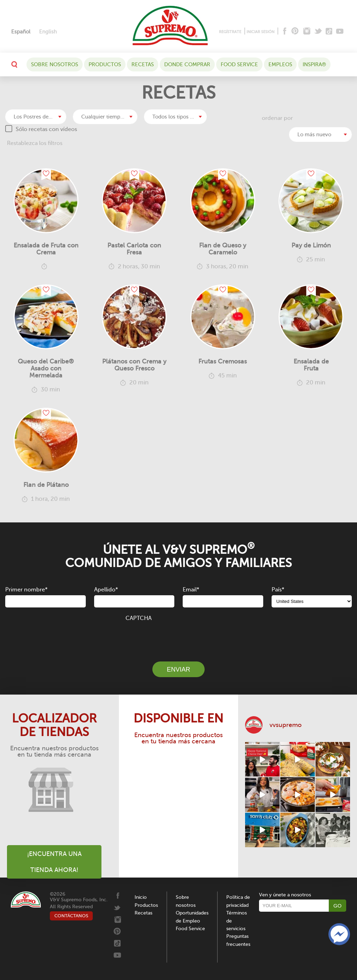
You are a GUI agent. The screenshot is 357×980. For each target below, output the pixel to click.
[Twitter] (319, 32)
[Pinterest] (294, 32)
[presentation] (178, 637)
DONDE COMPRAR (187, 64)
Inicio (141, 897)
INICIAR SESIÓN (260, 32)
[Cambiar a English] (48, 32)
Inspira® (314, 64)
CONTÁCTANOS (71, 916)
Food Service (239, 64)
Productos (105, 64)
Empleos (280, 64)
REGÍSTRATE (230, 32)
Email (191, 590)
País (278, 590)
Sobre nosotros (55, 64)
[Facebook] (284, 32)
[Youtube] (340, 32)
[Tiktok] (329, 32)
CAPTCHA (139, 618)
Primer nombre (26, 590)
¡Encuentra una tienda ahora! (54, 862)
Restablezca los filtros (35, 143)
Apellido (106, 590)
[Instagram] (307, 32)
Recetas (143, 64)
